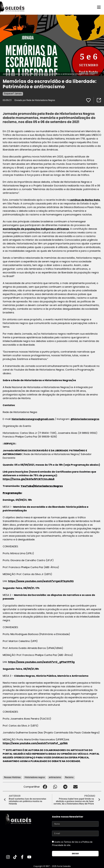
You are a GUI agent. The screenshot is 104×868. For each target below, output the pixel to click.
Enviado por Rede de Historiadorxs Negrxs (35, 100)
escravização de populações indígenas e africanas (36, 229)
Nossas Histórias (12, 777)
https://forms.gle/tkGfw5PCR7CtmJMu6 (29, 479)
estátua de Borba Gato (85, 200)
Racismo (69, 777)
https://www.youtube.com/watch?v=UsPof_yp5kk (35, 743)
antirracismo (55, 777)
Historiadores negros (35, 777)
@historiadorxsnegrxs (85, 419)
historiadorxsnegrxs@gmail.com (33, 419)
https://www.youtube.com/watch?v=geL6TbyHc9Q (41, 581)
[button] (45, 787)
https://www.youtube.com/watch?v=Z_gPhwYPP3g (41, 662)
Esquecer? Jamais (13, 93)
